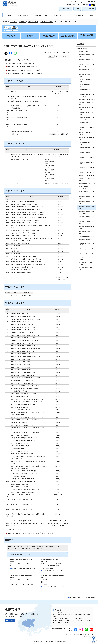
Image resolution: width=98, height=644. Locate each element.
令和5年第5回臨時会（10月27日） (87, 123)
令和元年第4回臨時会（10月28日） (87, 254)
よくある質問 (67, 9)
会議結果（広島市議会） (47, 22)
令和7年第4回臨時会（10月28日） (86, 71)
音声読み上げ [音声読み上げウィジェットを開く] (92, 2)
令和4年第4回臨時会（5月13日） (87, 172)
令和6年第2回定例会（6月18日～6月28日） (87, 109)
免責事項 (91, 634)
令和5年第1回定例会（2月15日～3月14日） (87, 143)
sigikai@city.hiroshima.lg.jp (54, 587)
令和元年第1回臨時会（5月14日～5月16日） (87, 269)
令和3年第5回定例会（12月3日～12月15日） (87, 188)
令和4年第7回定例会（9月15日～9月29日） (87, 158)
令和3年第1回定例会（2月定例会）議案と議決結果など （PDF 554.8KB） (30, 533)
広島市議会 (23, 22)
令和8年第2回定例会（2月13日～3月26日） (87, 56)
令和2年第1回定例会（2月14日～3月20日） (87, 244)
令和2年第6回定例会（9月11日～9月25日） (87, 223)
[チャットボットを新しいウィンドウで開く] (93, 642)
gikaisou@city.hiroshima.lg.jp (23, 568)
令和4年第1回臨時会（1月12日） (87, 184)
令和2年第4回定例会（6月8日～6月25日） (87, 233)
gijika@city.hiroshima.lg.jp (22, 584)
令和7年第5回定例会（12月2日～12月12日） (87, 66)
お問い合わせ (90, 9)
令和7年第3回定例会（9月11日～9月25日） (87, 76)
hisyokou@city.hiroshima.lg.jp (55, 570)
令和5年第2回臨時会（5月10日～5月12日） (87, 138)
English (74, 2)
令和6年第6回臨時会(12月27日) (86, 90)
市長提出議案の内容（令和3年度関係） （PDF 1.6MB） (24, 70)
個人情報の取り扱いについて (78, 634)
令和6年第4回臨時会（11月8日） (87, 100)
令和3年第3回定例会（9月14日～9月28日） (87, 198)
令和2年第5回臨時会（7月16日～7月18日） (87, 228)
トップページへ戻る (90, 598)
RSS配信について (88, 637)
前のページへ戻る (75, 598)
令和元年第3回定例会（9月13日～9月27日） (87, 259)
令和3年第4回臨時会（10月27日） (86, 193)
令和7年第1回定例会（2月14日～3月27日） (87, 85)
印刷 (50, 56)
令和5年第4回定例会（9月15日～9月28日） (87, 128)
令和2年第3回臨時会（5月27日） (87, 237)
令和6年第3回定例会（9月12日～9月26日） (87, 104)
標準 (74, 5)
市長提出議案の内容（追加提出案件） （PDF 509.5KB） (25, 74)
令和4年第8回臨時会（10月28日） (86, 153)
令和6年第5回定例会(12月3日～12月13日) (87, 95)
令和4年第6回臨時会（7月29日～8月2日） (87, 163)
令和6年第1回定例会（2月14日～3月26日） (87, 114)
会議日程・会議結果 (33, 22)
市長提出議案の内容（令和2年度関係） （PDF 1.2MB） (24, 67)
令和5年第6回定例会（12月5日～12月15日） (87, 119)
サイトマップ (65, 634)
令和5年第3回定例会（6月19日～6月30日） (87, 133)
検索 (78, 9)
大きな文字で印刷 (62, 56)
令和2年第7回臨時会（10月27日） (86, 218)
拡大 (78, 5)
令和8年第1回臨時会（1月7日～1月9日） (87, 61)
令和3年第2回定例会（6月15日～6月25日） (87, 203)
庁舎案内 (11, 620)
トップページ (14, 22)
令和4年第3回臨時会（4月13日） (87, 176)
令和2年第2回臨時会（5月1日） (86, 240)
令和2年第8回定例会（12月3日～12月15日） (87, 213)
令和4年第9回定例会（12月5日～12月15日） (87, 148)
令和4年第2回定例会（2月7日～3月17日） (87, 180)
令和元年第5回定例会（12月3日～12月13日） (87, 249)
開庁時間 (58, 610)
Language (82, 2)
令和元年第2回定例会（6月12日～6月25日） (87, 264)
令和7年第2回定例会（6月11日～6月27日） (87, 81)
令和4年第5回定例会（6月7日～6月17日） (87, 168)
